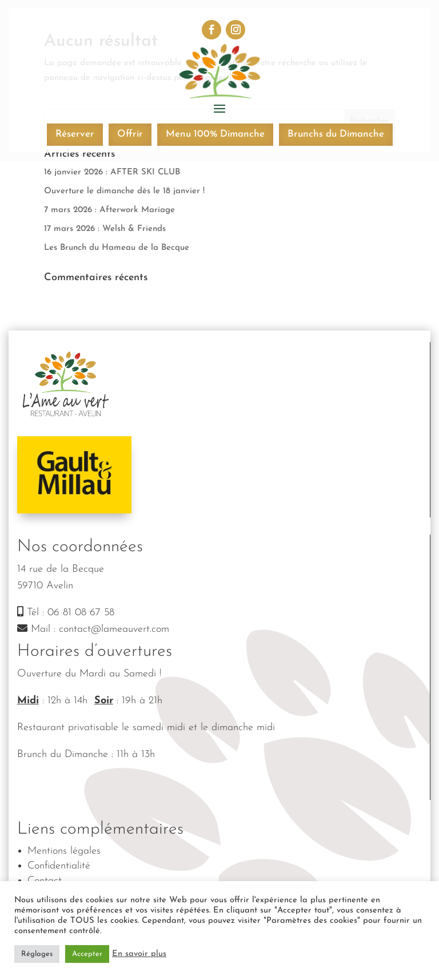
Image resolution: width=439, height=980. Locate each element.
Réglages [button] (37, 954)
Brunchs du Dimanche (336, 134)
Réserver (75, 134)
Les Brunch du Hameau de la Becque (117, 248)
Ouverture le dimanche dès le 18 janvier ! (124, 191)
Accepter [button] (87, 954)
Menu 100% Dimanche (215, 134)
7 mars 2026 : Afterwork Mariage (109, 210)
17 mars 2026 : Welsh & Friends (105, 229)
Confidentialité (59, 866)
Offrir (130, 134)
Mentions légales (64, 851)
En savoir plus (139, 954)
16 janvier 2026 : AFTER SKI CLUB (112, 172)
